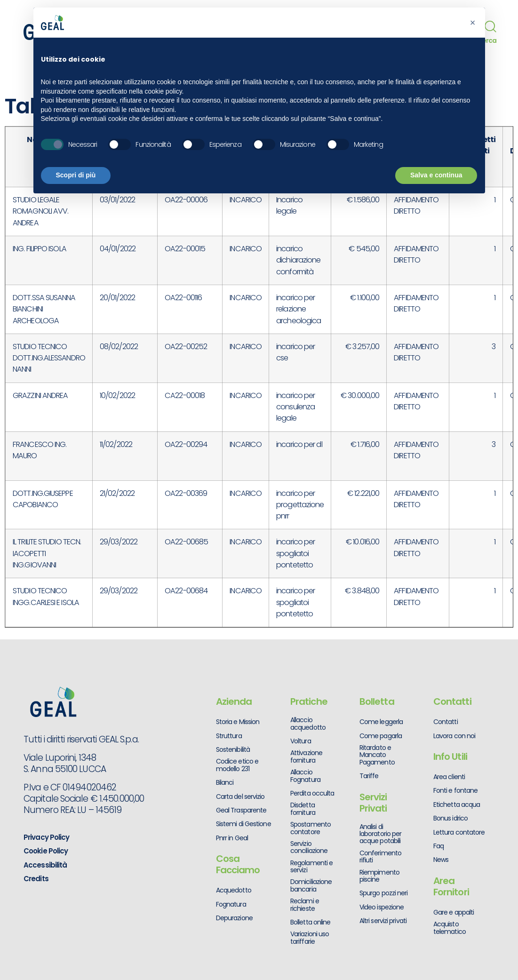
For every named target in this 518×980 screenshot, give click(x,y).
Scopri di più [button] (76, 175)
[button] (473, 23)
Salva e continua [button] (436, 175)
